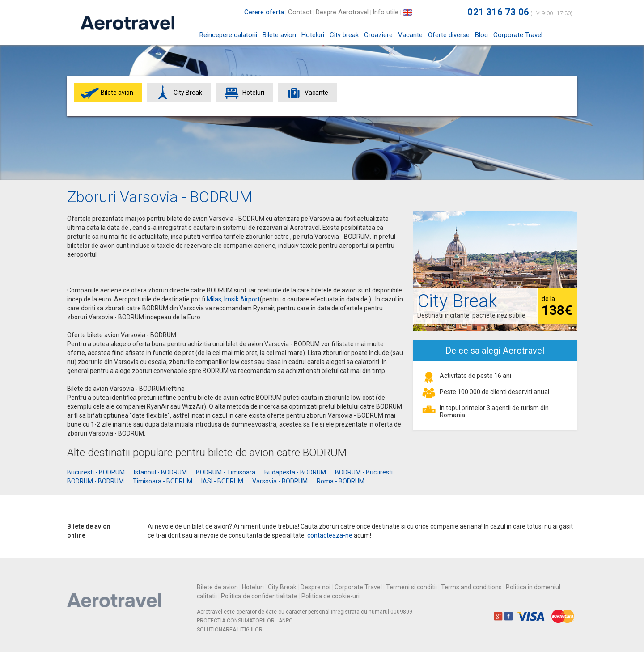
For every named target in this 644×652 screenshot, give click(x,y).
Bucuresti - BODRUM (96, 472)
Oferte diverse (449, 35)
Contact (300, 12)
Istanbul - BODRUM (160, 472)
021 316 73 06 (498, 12)
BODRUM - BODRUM (95, 481)
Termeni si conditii (411, 587)
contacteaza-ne (330, 535)
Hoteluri (313, 35)
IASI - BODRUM (222, 481)
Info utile (386, 12)
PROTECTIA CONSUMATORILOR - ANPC (245, 621)
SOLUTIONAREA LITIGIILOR (230, 630)
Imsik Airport (242, 299)
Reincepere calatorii (228, 35)
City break (344, 35)
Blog (481, 35)
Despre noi (316, 587)
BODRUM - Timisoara (226, 472)
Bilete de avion (217, 587)
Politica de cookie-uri (330, 596)
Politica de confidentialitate (259, 596)
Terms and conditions (471, 587)
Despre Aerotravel (342, 12)
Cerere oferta (264, 12)
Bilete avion (279, 38)
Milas (214, 299)
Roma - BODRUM (341, 481)
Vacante (410, 35)
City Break (282, 587)
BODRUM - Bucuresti (364, 472)
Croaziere (378, 35)
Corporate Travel (518, 35)
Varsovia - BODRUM (280, 481)
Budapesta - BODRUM (295, 472)
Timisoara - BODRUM (163, 481)
